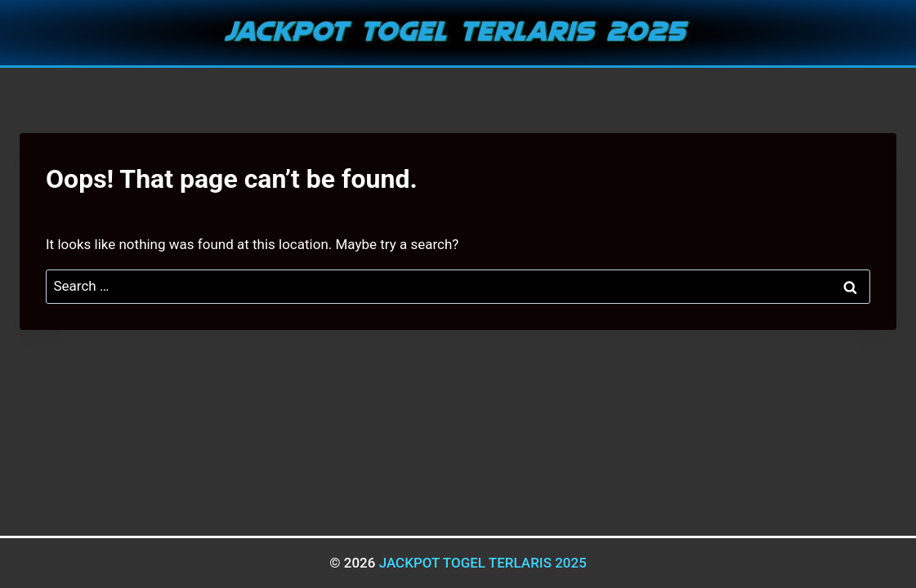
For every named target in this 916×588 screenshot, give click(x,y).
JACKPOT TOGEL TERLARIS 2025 (483, 563)
